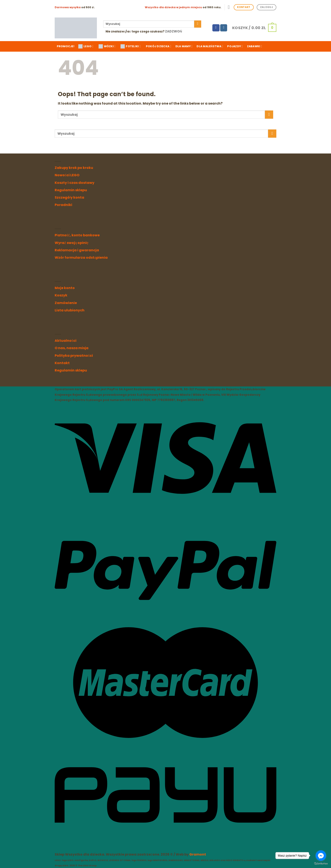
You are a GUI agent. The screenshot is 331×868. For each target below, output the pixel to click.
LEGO (86, 46)
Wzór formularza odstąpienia (81, 258)
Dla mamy (184, 46)
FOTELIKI (131, 46)
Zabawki (255, 46)
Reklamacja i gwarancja (77, 250)
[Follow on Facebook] (216, 28)
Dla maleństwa (210, 46)
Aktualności (66, 341)
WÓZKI (107, 46)
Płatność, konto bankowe (77, 235)
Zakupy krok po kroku (74, 168)
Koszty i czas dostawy (75, 183)
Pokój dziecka (159, 46)
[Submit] (198, 24)
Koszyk (61, 295)
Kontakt (62, 363)
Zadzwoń (174, 31)
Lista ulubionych (70, 310)
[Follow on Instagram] (224, 28)
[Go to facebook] (321, 856)
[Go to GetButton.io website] (321, 864)
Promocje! (66, 46)
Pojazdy (235, 46)
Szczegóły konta (69, 197)
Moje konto (65, 288)
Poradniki (63, 205)
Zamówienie (66, 303)
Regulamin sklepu (71, 190)
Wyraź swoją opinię (72, 243)
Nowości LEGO (67, 175)
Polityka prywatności (74, 356)
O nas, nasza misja (72, 348)
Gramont (198, 854)
